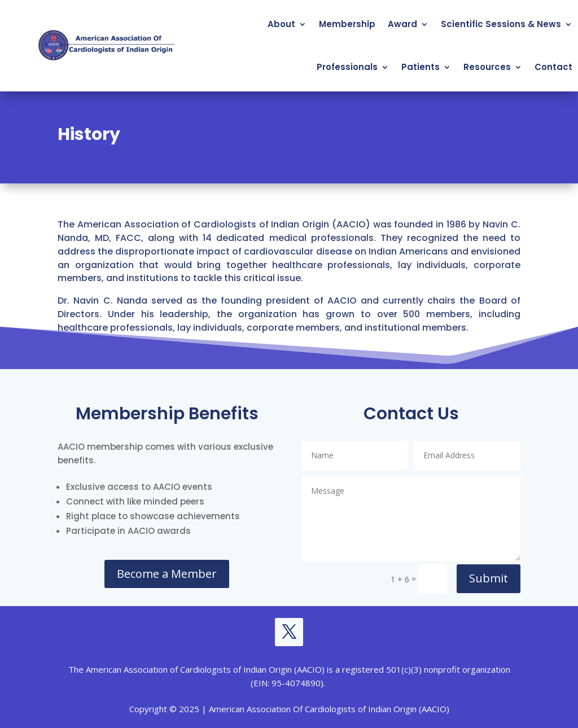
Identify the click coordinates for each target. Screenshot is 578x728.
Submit (489, 578)
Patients (421, 67)
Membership (347, 24)
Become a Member (167, 574)
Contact (553, 67)
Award (402, 24)
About (281, 24)
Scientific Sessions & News (501, 24)
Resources (487, 67)
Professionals (347, 67)
